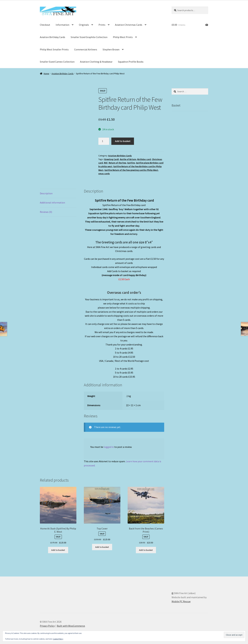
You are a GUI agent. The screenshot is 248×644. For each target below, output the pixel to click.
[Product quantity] (104, 141)
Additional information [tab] (52, 203)
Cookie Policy (58, 639)
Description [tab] (46, 193)
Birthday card (144, 159)
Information (62, 25)
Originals (84, 25)
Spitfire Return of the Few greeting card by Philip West (131, 170)
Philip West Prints (123, 37)
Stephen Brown (111, 49)
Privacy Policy (47, 626)
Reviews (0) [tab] (46, 212)
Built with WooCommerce (71, 626)
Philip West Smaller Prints (54, 49)
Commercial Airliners (86, 49)
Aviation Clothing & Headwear (96, 62)
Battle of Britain (128, 159)
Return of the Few (117, 163)
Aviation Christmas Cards (129, 25)
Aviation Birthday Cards (53, 37)
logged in (109, 447)
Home (46, 74)
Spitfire (131, 163)
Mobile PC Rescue (181, 601)
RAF (106, 163)
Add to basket (123, 141)
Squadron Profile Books (131, 62)
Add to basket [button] (58, 550)
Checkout (45, 25)
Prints (102, 25)
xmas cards (104, 174)
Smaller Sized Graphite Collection (89, 37)
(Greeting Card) (111, 159)
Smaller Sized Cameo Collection (57, 62)
